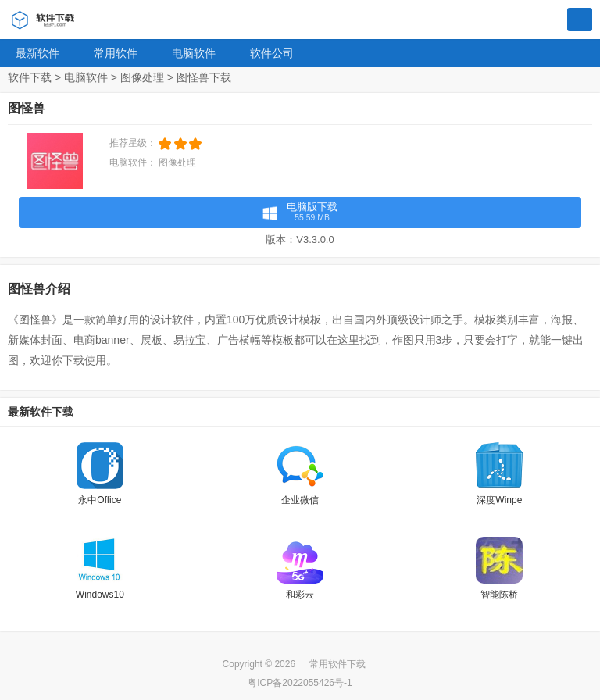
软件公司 (272, 53)
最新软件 (37, 53)
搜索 (580, 20)
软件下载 (30, 77)
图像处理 (142, 77)
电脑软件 (194, 53)
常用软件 (116, 53)
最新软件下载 (41, 412)
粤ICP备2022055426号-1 (300, 683)
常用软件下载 (337, 664)
